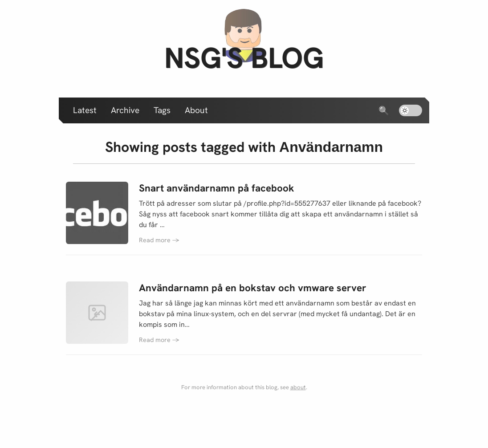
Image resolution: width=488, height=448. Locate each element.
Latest (85, 110)
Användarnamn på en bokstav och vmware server (253, 288)
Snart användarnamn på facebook (217, 188)
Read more (159, 240)
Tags (162, 110)
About (196, 110)
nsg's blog (244, 58)
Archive (125, 110)
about (298, 387)
